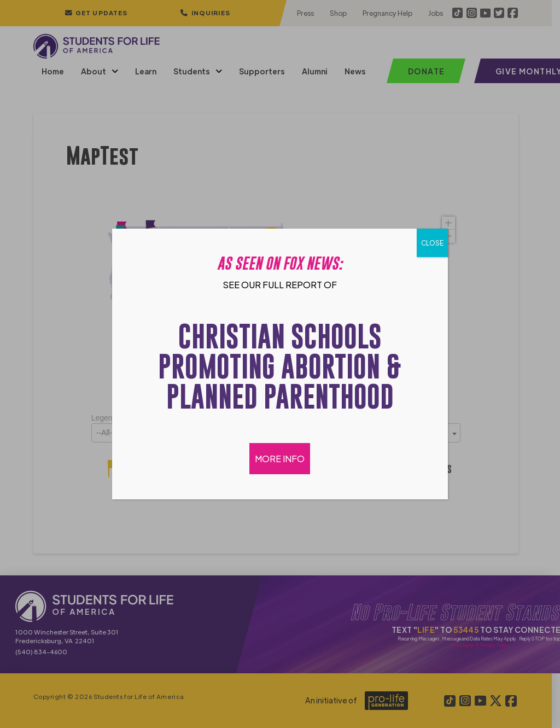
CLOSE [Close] (432, 243)
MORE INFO (280, 459)
